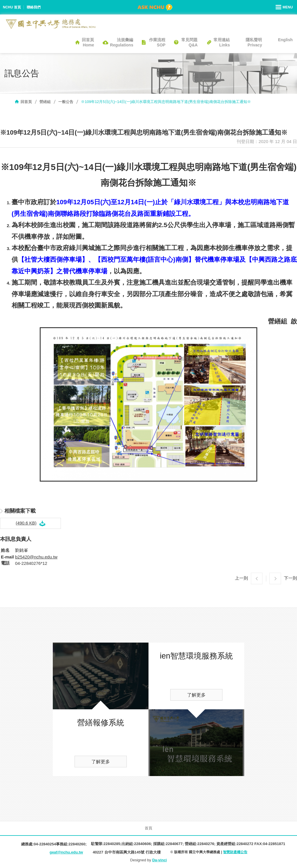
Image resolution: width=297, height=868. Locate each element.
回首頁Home (88, 42)
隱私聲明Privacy (254, 42)
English (285, 40)
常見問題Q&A (189, 42)
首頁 (148, 828)
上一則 (241, 578)
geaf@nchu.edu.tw (66, 852)
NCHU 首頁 (12, 7)
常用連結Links (222, 42)
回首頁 (26, 102)
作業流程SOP (157, 42)
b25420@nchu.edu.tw (36, 557)
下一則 (290, 578)
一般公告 (66, 102)
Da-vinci (160, 860)
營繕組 (45, 102)
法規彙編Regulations (122, 42)
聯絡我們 (34, 7)
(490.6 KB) (26, 523)
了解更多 (101, 762)
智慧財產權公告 (235, 852)
